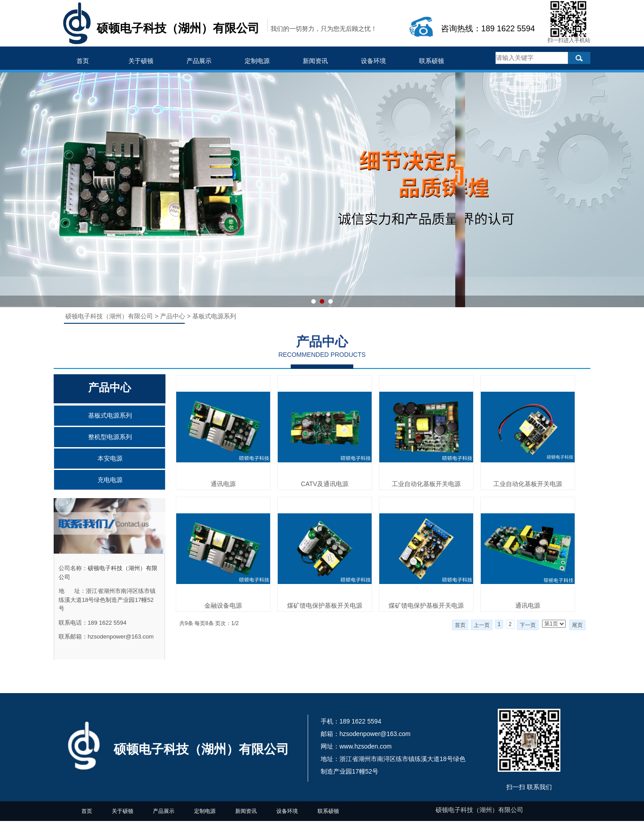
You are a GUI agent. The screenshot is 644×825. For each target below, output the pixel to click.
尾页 (577, 625)
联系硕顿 (432, 61)
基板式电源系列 (110, 415)
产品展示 (199, 61)
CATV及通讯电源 (325, 484)
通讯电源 (223, 484)
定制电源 (257, 61)
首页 (83, 61)
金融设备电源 (223, 605)
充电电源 (110, 480)
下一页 (528, 625)
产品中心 (173, 316)
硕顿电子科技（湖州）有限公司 (110, 316)
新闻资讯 (315, 61)
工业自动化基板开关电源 (426, 484)
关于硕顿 (141, 61)
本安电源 (110, 458)
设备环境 (373, 61)
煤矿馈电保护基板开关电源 (325, 605)
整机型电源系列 (110, 437)
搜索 (579, 58)
